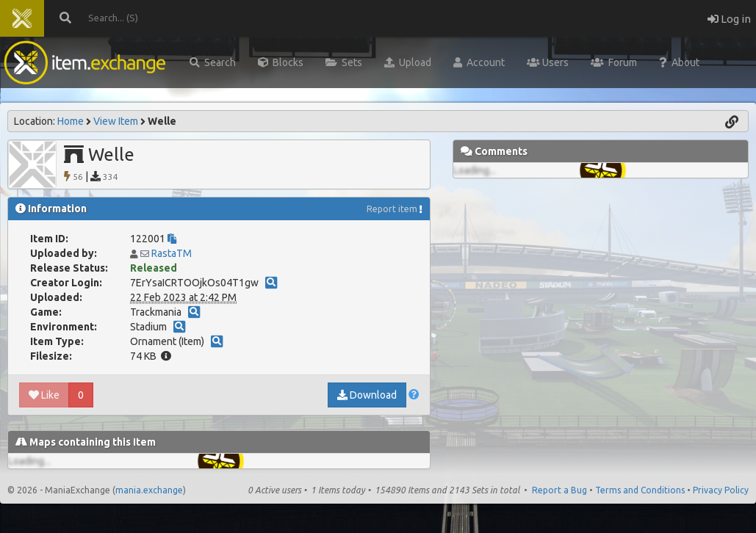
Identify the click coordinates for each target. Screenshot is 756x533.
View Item (116, 121)
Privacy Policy (721, 490)
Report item (392, 209)
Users (548, 62)
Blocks (281, 62)
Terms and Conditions (640, 490)
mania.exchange (149, 490)
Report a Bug (559, 490)
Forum (614, 62)
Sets (344, 62)
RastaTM (172, 253)
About (679, 62)
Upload (408, 62)
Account (479, 62)
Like (44, 395)
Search (213, 62)
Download (367, 395)
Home (71, 121)
